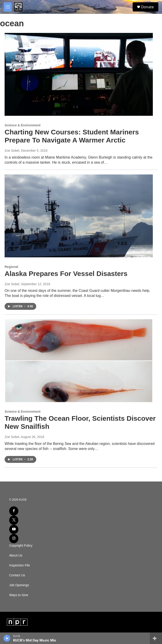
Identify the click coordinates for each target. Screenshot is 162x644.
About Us (16, 556)
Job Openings (19, 585)
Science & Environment (22, 125)
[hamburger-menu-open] (8, 7)
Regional (11, 267)
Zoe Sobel (12, 151)
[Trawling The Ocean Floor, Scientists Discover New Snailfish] (79, 361)
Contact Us (17, 575)
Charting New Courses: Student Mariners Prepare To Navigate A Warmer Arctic (72, 136)
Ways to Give (19, 595)
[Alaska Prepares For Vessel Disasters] (79, 216)
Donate (147, 7)
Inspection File (20, 565)
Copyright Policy (21, 546)
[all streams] (156, 638)
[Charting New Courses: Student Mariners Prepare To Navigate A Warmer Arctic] (79, 74)
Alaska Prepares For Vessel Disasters (66, 274)
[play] (7, 638)
